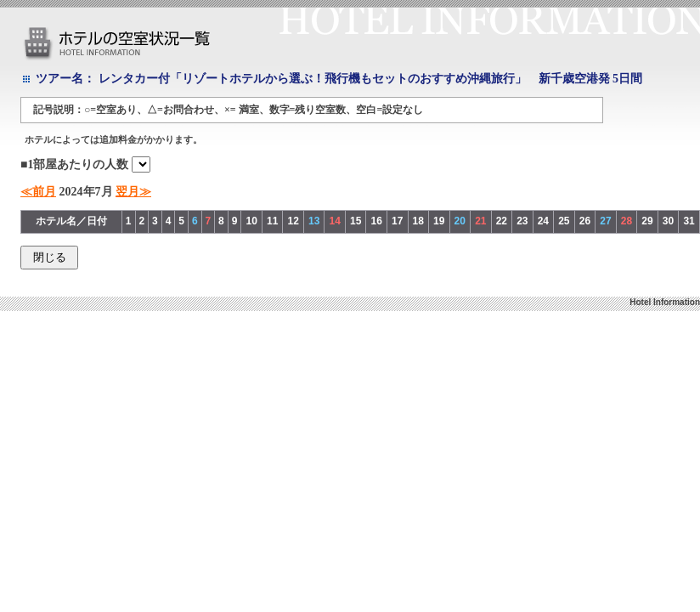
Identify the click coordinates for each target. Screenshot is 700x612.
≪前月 (38, 192)
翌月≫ (133, 192)
